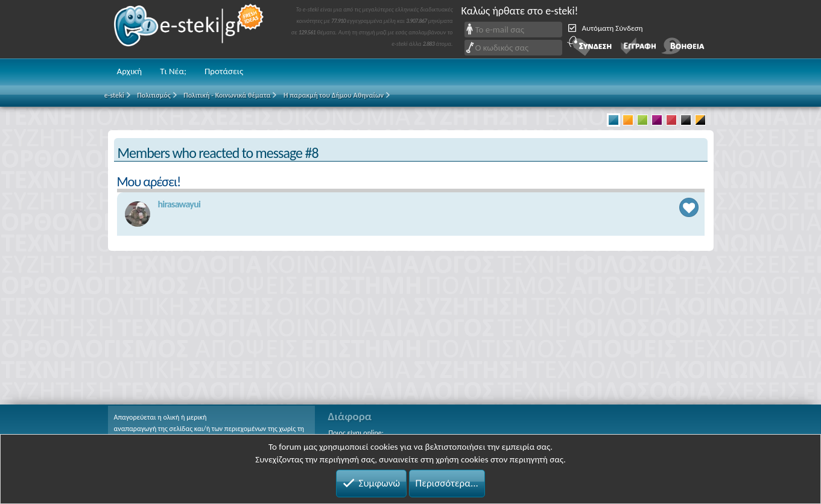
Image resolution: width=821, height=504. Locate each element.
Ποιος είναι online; (356, 433)
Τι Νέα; (173, 71)
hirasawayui (179, 204)
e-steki (189, 29)
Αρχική (130, 71)
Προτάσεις (224, 71)
